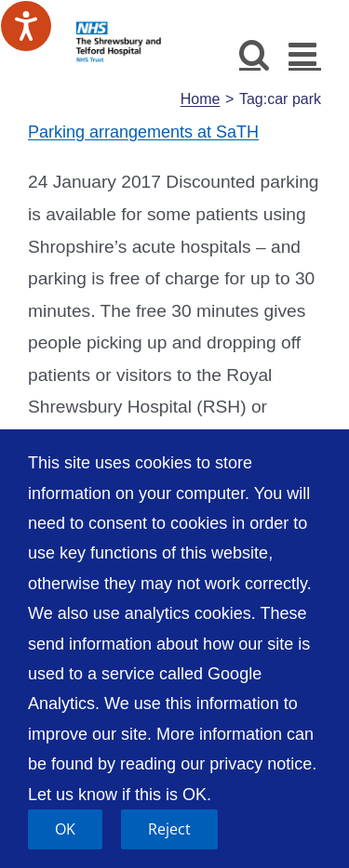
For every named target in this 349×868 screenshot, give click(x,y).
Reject (169, 829)
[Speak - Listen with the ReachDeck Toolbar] (26, 26)
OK (65, 829)
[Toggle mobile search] (255, 53)
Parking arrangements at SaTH (143, 132)
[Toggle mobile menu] (305, 53)
